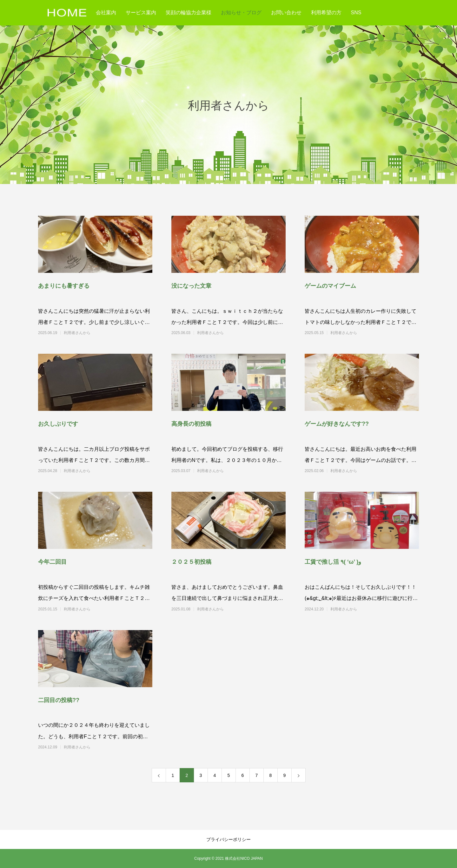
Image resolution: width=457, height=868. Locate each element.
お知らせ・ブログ (241, 13)
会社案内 (106, 13)
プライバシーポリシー (228, 839)
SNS (356, 13)
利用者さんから (104, 333)
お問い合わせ (286, 13)
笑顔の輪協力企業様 (189, 13)
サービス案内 (141, 13)
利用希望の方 (326, 13)
